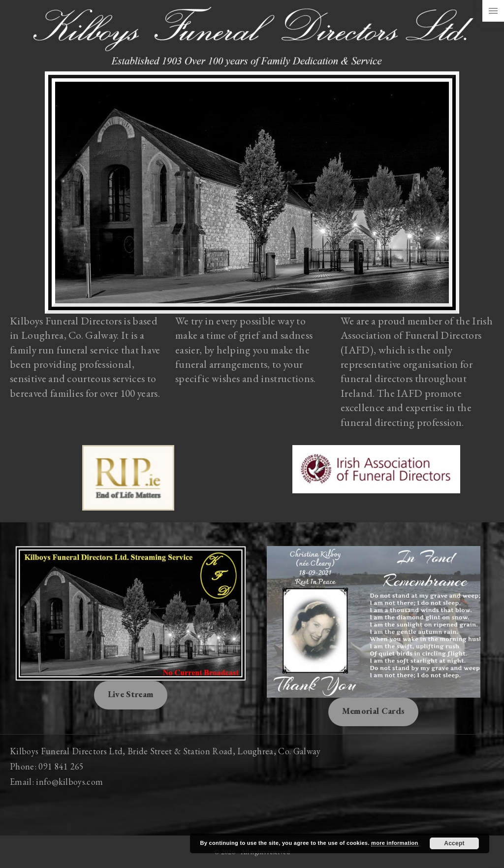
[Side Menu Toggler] (493, 11)
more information (395, 843)
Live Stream (131, 694)
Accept (454, 843)
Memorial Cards (373, 711)
